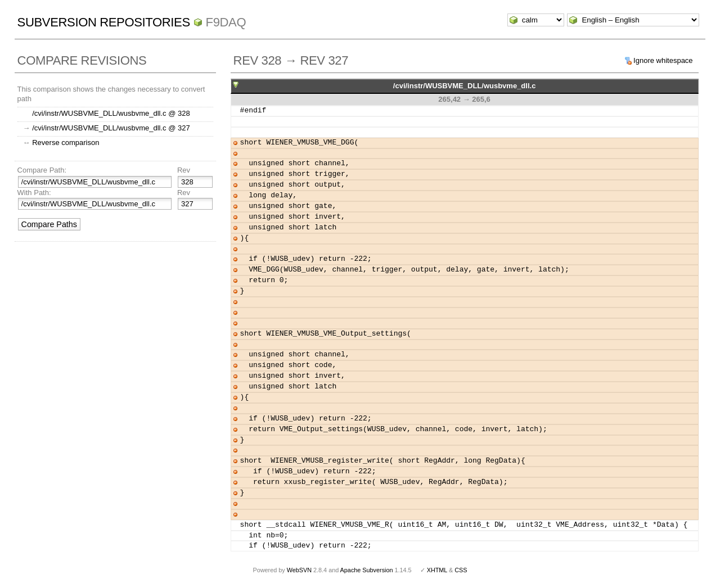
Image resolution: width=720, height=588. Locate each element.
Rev (184, 170)
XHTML (437, 570)
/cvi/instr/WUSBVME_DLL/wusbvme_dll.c (465, 86)
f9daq (226, 22)
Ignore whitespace (663, 60)
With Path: (34, 193)
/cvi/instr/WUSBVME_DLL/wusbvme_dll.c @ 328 (111, 113)
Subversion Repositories (104, 22)
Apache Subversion (367, 570)
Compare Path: (42, 170)
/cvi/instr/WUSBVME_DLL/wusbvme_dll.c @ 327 (111, 128)
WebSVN (299, 570)
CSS (461, 570)
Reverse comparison (66, 143)
